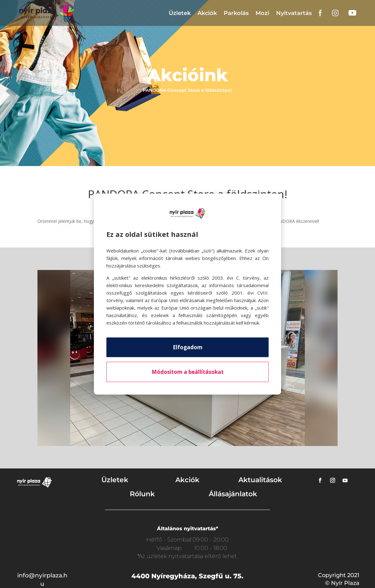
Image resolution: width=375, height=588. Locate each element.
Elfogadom (188, 347)
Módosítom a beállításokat (188, 372)
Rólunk (142, 494)
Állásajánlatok (233, 494)
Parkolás (236, 13)
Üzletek (180, 13)
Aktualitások (260, 480)
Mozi (262, 13)
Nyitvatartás (294, 13)
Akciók (207, 13)
